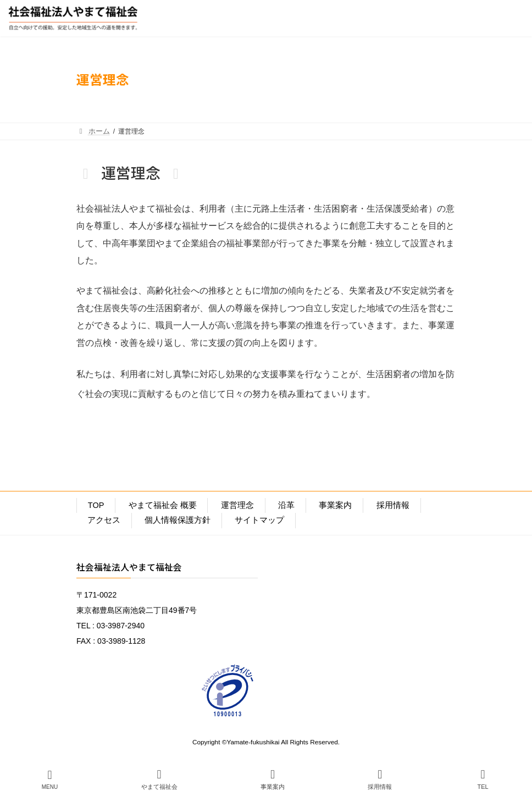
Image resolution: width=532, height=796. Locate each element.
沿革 (286, 505)
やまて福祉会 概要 (163, 505)
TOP (96, 505)
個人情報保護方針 (178, 520)
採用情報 (393, 505)
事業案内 (335, 505)
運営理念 (237, 505)
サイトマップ (259, 520)
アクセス (104, 520)
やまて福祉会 (159, 779)
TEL (483, 779)
